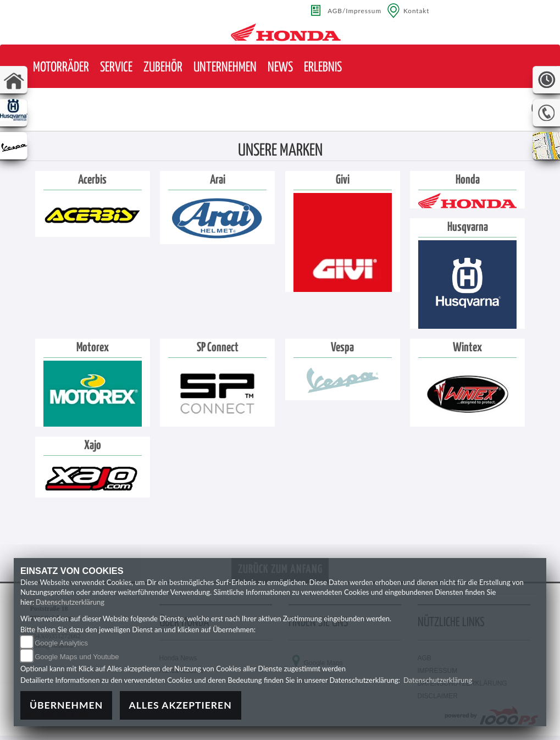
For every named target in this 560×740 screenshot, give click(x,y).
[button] (61, 68)
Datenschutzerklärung (70, 602)
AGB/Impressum (354, 10)
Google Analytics (61, 643)
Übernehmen (66, 705)
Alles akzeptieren (181, 705)
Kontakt (417, 10)
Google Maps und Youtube (77, 657)
